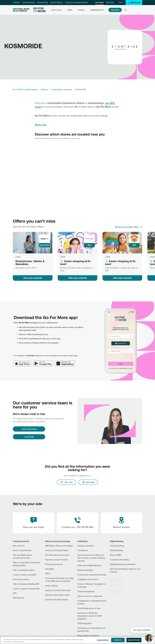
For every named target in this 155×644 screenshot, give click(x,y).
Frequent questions (86, 546)
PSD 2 (48, 573)
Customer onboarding (119, 560)
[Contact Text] (77, 523)
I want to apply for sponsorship (26, 589)
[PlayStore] (118, 586)
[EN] (121, 3)
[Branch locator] (121, 523)
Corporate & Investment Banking (76, 2)
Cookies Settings (103, 640)
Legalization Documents (88, 579)
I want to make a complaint (25, 575)
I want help (29, 437)
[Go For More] (39, 10)
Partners (81, 10)
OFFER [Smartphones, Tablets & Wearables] (18, 257)
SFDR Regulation (85, 623)
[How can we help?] (34, 523)
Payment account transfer (56, 560)
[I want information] (29, 429)
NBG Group (110, 2)
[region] (77, 640)
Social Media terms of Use (89, 608)
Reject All (118, 640)
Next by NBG (115, 555)
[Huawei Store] (118, 592)
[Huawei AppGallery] (66, 362)
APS (15, 593)
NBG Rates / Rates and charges (59, 546)
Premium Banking (29, 2)
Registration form (97, 10)
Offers (70, 10)
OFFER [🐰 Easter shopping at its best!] (63, 257)
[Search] (126, 10)
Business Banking (56, 2)
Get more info (19, 546)
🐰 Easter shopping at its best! (75, 263)
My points (115, 10)
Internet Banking (117, 546)
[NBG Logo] (21, 10)
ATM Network (19, 598)
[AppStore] (118, 580)
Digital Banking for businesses (123, 564)
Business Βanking (85, 570)
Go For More (100, 2)
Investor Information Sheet (57, 600)
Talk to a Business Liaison (24, 570)
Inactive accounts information (58, 590)
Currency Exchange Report (57, 550)
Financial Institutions (86, 591)
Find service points (21, 579)
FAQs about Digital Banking (89, 565)
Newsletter (50, 569)
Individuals (16, 2)
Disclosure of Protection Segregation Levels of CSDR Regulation (90, 616)
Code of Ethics (52, 586)
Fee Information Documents (57, 555)
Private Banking (42, 2)
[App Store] (23, 362)
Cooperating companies (62, 89)
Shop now (41, 125)
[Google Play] (44, 362)
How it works (56, 10)
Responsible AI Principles (88, 635)
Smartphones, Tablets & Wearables (30, 263)
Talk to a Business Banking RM (26, 584)
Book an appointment (22, 550)
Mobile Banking (116, 550)
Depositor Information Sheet (57, 595)
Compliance (83, 550)
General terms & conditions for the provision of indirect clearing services (91, 558)
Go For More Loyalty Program (25, 89)
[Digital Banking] (134, 3)
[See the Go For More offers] (128, 227)
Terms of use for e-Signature (90, 596)
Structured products (54, 564)
